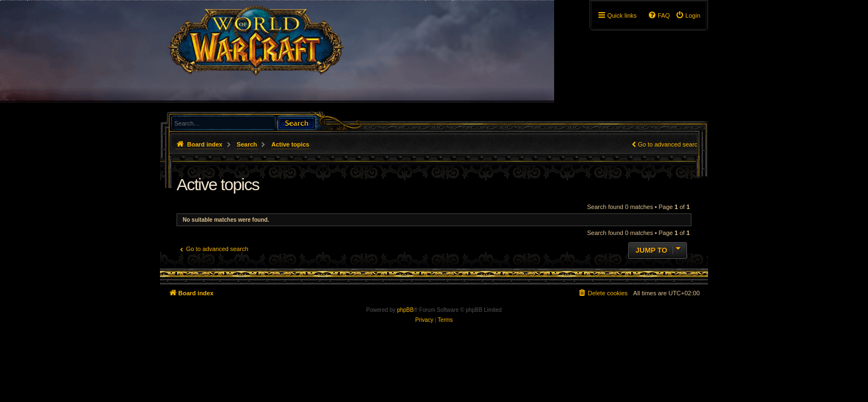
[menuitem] (688, 15)
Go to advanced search (669, 144)
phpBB (405, 310)
